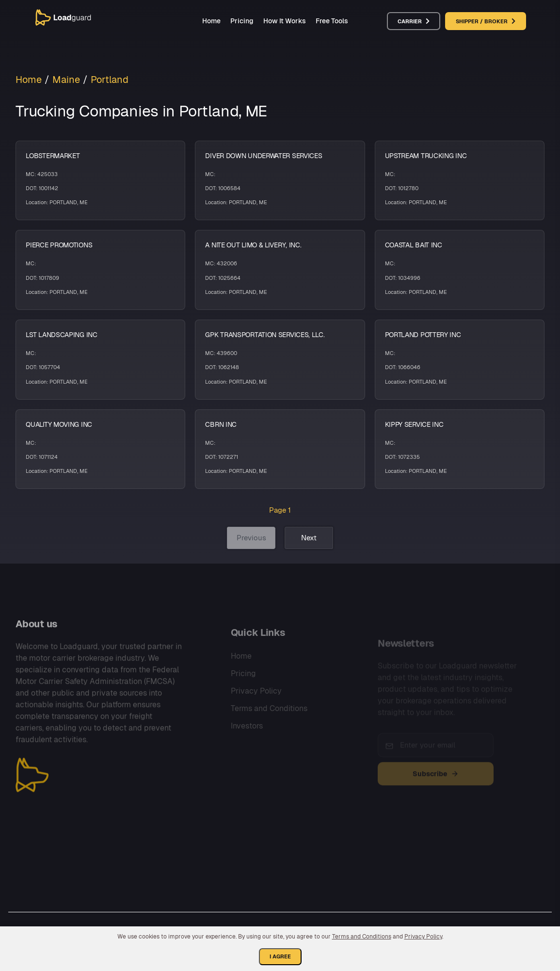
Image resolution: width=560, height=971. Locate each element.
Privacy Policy (256, 710)
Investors (247, 745)
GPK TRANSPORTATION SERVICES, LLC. (265, 335)
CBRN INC (221, 424)
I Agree (280, 956)
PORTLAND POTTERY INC (423, 335)
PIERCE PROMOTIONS (59, 245)
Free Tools (332, 21)
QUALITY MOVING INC (59, 424)
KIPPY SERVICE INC (414, 424)
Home (211, 21)
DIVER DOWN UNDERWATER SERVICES (264, 156)
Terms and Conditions (269, 727)
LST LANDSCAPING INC (61, 335)
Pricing (242, 21)
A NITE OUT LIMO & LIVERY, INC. (253, 245)
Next (309, 538)
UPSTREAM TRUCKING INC (426, 156)
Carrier (414, 21)
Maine (66, 80)
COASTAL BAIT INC (414, 245)
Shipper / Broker (486, 21)
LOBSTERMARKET (53, 156)
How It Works (285, 21)
